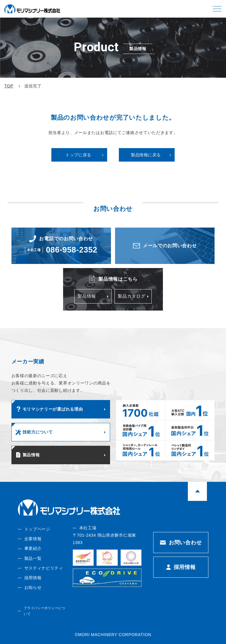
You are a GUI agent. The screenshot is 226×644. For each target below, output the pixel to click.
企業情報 (33, 539)
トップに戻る (78, 155)
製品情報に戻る (146, 155)
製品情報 (86, 296)
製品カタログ (131, 296)
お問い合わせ (185, 542)
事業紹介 (33, 548)
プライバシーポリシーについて (44, 611)
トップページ (37, 529)
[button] (217, 9)
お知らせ (33, 587)
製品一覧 (33, 558)
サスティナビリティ (43, 568)
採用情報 (33, 577)
